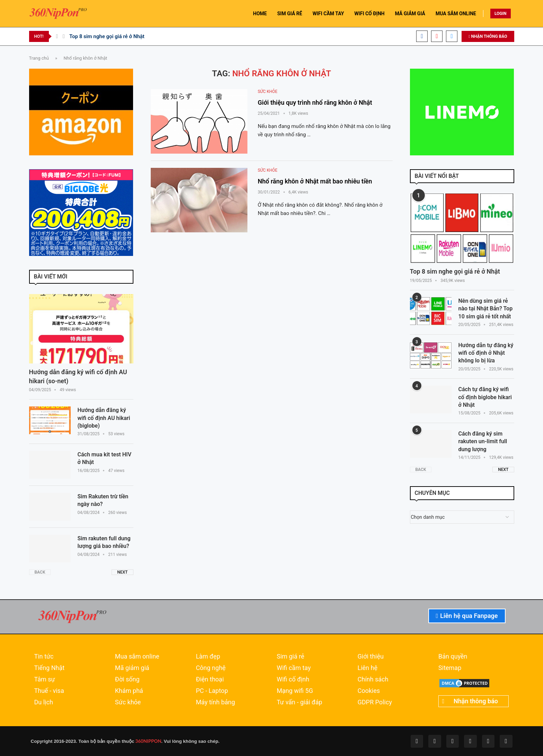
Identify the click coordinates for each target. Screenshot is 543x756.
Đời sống (127, 679)
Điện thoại (210, 679)
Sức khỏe (128, 702)
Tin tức (44, 656)
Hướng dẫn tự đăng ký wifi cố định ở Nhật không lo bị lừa (486, 353)
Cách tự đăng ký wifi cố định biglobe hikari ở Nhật (485, 397)
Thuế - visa (49, 691)
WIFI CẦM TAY (328, 14)
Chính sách (373, 679)
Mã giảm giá (132, 668)
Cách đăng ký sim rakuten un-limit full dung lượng (483, 441)
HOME (260, 14)
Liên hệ (367, 668)
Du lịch (44, 702)
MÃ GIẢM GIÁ (410, 14)
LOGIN (501, 14)
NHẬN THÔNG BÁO (488, 36)
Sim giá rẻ (290, 656)
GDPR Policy (375, 702)
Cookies (369, 691)
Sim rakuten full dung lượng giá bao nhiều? (104, 542)
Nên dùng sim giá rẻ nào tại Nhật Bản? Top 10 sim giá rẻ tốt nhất (486, 309)
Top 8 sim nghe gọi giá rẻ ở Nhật (107, 36)
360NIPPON (148, 741)
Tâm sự (45, 679)
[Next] (64, 36)
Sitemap (450, 668)
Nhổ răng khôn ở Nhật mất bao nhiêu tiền (315, 181)
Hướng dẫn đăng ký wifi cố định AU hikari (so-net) (78, 376)
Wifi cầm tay (294, 668)
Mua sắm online (137, 656)
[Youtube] (437, 36)
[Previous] (57, 36)
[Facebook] (422, 36)
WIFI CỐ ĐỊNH (370, 14)
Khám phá (129, 691)
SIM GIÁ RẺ (290, 14)
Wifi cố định (293, 679)
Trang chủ (39, 58)
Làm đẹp (208, 656)
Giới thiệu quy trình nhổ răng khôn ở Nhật (315, 102)
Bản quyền (453, 656)
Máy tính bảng (215, 702)
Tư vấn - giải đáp (299, 702)
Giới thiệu (371, 656)
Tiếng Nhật (50, 668)
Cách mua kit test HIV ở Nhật (105, 458)
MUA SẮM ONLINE (456, 14)
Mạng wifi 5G (295, 691)
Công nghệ (211, 668)
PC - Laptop (212, 691)
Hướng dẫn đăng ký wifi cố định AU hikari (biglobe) (104, 418)
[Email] (452, 36)
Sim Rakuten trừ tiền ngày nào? (103, 500)
